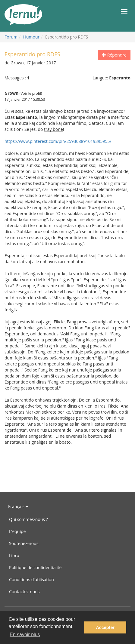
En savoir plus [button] (25, 635)
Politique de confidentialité (35, 567)
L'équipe (17, 531)
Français (18, 506)
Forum (11, 37)
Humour (31, 37)
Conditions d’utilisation (31, 579)
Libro (14, 555)
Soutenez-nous (24, 543)
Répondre (114, 55)
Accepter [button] (105, 627)
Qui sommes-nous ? (28, 519)
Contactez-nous (24, 592)
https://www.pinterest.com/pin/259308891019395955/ (58, 141)
